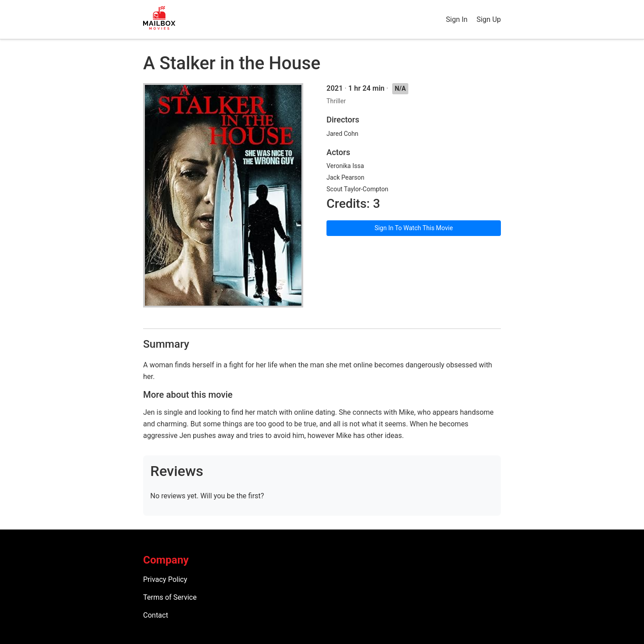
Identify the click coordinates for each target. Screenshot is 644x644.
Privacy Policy (165, 579)
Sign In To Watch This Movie (413, 228)
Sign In (457, 19)
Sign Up (489, 19)
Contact (156, 615)
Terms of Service (170, 597)
